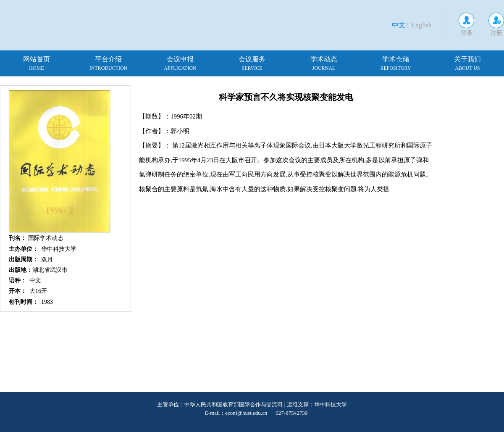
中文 (399, 25)
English (421, 25)
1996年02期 (186, 116)
